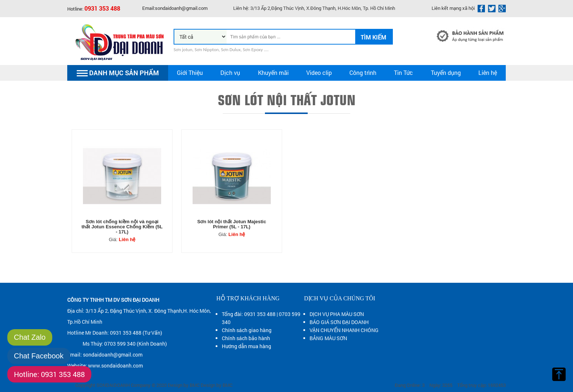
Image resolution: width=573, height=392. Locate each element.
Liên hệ (488, 73)
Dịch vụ (230, 73)
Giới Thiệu (190, 73)
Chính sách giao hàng (247, 330)
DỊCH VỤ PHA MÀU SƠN (337, 314)
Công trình (363, 73)
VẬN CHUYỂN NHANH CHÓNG (344, 330)
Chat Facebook (39, 356)
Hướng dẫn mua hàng (246, 346)
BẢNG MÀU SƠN (328, 338)
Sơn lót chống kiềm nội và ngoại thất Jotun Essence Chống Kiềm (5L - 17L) (122, 227)
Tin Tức (403, 73)
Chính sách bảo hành (246, 338)
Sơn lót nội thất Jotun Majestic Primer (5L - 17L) (232, 224)
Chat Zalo (30, 337)
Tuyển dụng (446, 73)
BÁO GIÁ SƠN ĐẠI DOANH (339, 322)
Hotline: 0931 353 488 (49, 374)
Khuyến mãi (273, 73)
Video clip (319, 73)
